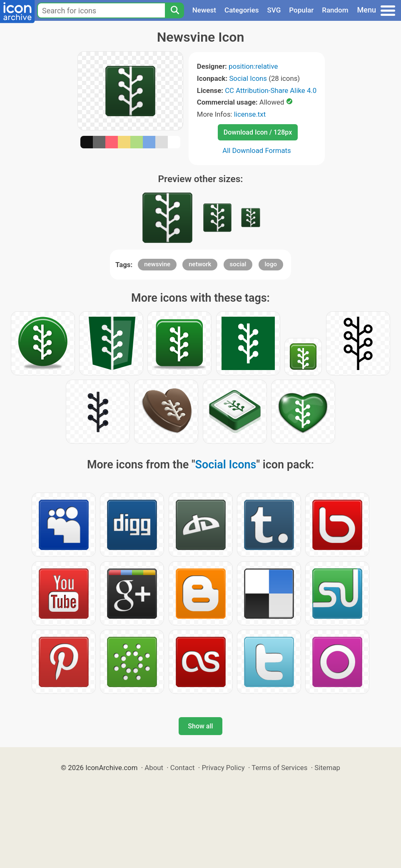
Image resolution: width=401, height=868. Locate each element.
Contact (183, 768)
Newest (204, 10)
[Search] (174, 10)
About (154, 768)
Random (335, 10)
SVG (274, 10)
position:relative (253, 66)
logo (271, 264)
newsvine (157, 264)
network (200, 264)
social (238, 264)
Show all (200, 726)
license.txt (250, 114)
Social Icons (248, 78)
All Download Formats (257, 150)
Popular (301, 10)
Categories (242, 10)
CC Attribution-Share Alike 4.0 (271, 90)
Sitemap (327, 768)
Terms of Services (279, 768)
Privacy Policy (223, 768)
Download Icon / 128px (258, 132)
